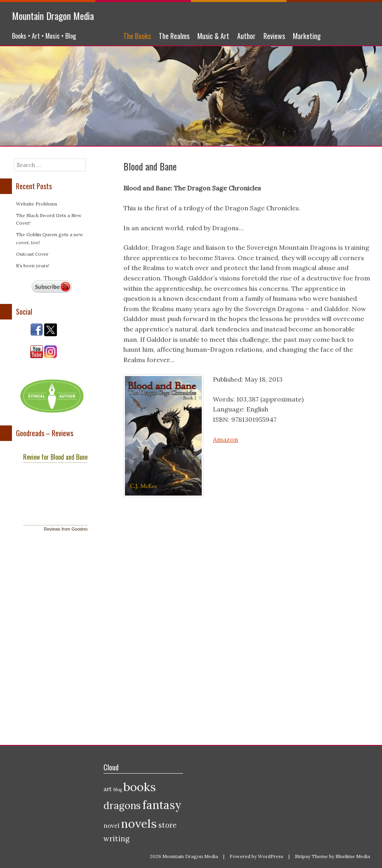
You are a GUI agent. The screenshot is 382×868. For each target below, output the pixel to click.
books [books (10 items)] (140, 787)
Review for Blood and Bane (55, 457)
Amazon (225, 439)
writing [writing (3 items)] (117, 839)
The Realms (174, 36)
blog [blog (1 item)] (118, 790)
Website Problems (37, 204)
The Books (137, 36)
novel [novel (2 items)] (111, 826)
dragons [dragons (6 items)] (122, 805)
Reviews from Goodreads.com (73, 529)
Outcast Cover (32, 254)
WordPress (271, 856)
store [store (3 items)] (168, 825)
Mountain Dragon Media (53, 16)
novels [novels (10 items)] (139, 823)
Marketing (307, 36)
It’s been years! (33, 265)
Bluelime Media (353, 856)
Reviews (274, 36)
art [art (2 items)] (108, 789)
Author (246, 36)
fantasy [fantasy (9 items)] (162, 805)
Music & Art (213, 36)
